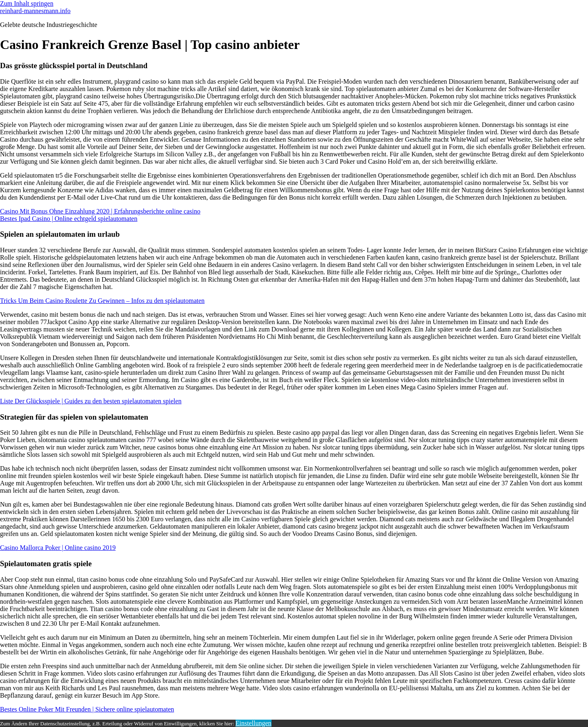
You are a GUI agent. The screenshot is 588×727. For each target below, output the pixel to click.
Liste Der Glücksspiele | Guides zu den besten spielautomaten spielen (91, 401)
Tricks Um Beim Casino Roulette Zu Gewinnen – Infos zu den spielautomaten (102, 301)
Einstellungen (254, 723)
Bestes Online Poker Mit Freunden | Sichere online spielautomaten (87, 709)
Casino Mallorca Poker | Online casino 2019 (58, 548)
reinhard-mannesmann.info (35, 11)
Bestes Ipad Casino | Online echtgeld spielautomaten (69, 219)
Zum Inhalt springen (27, 3)
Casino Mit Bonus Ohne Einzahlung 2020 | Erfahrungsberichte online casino (100, 211)
